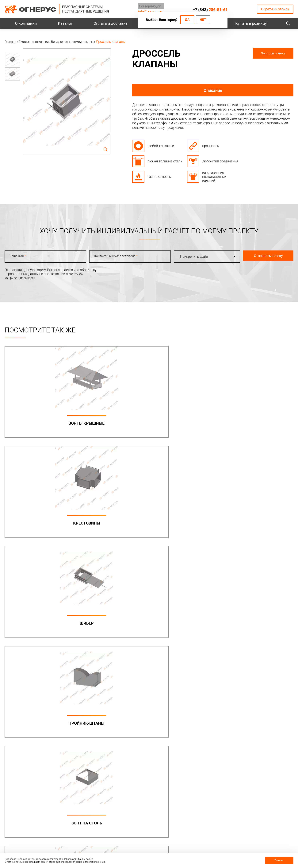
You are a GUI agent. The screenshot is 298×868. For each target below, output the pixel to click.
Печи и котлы (201, 749)
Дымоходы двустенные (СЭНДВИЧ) (151, 723)
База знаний (143, 805)
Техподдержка (144, 819)
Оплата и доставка (111, 23)
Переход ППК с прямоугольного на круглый (185, 534)
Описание (213, 90)
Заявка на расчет (147, 826)
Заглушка (113, 634)
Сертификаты (199, 820)
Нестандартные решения (264, 736)
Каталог (65, 23)
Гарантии (196, 827)
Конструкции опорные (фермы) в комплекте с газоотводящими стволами (269, 725)
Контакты (253, 805)
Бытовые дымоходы (152, 703)
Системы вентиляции (97, 749)
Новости (195, 849)
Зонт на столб (40, 529)
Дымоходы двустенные (96, 714)
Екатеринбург (148, 6)
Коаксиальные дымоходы (212, 703)
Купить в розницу (251, 23)
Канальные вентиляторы (98, 755)
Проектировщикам (148, 812)
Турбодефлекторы (149, 749)
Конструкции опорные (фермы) (269, 714)
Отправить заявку (258, 257)
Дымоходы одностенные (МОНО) (152, 712)
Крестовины (113, 423)
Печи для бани (200, 762)
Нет (202, 20)
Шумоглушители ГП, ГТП (113, 529)
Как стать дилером (204, 834)
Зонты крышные (40, 423)
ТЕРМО (194, 717)
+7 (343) (210, 10)
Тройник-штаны (258, 423)
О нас (193, 812)
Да (185, 20)
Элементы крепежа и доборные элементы (94, 723)
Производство (255, 812)
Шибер (185, 423)
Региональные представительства (259, 822)
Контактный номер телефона (113, 257)
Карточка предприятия (207, 841)
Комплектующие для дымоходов (149, 734)
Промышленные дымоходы (93, 705)
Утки (40, 634)
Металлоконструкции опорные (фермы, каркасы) (269, 705)
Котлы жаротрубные (205, 755)
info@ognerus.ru (17, 723)
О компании (26, 23)
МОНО (194, 710)
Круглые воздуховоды (95, 762)
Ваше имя (19, 257)
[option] (12, 61)
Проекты (86, 813)
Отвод (259, 529)
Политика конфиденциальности (30, 821)
